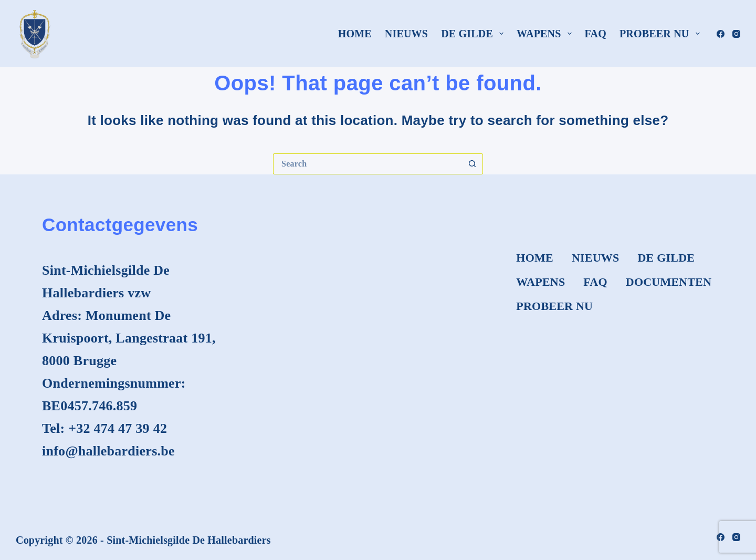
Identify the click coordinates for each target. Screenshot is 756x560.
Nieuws (406, 34)
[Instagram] (736, 34)
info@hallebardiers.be (108, 451)
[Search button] (472, 164)
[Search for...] (367, 164)
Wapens (546, 34)
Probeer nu (662, 34)
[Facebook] (721, 34)
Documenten (669, 282)
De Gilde (474, 34)
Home (355, 34)
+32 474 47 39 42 (118, 428)
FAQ (596, 34)
